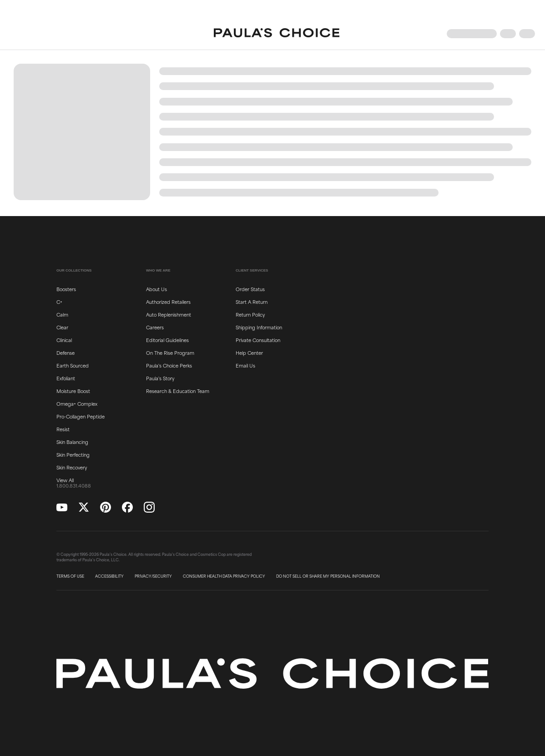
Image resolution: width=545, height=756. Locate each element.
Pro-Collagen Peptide (81, 416)
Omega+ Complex (77, 403)
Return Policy (250, 314)
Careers (155, 327)
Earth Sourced (73, 365)
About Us (156, 289)
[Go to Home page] (277, 34)
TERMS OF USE (70, 576)
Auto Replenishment (169, 314)
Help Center (249, 353)
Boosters (66, 289)
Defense (66, 353)
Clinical (64, 340)
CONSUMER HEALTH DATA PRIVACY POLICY (224, 576)
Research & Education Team (178, 391)
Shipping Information (259, 327)
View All (65, 480)
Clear (62, 327)
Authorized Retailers (168, 302)
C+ (59, 302)
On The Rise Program (170, 353)
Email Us (245, 365)
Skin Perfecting (73, 454)
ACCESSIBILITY (109, 576)
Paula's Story (160, 378)
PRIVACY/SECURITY (153, 576)
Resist (63, 429)
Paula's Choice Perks (169, 365)
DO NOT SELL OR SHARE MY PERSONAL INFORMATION (328, 576)
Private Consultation (258, 340)
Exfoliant (66, 378)
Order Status (250, 289)
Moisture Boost (73, 391)
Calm (62, 314)
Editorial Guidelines (167, 340)
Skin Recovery (72, 467)
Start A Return (252, 302)
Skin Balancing (72, 442)
